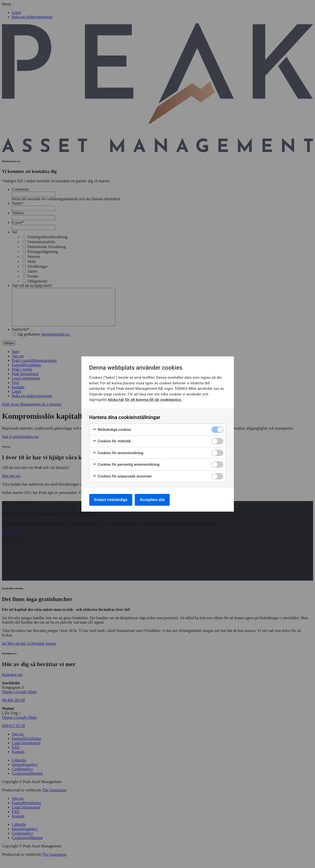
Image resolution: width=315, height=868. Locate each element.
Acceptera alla (153, 500)
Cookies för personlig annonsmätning (126, 465)
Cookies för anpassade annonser (122, 476)
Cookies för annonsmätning (118, 453)
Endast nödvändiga (111, 500)
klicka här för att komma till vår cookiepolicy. (145, 400)
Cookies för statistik (112, 441)
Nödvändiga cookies (112, 429)
